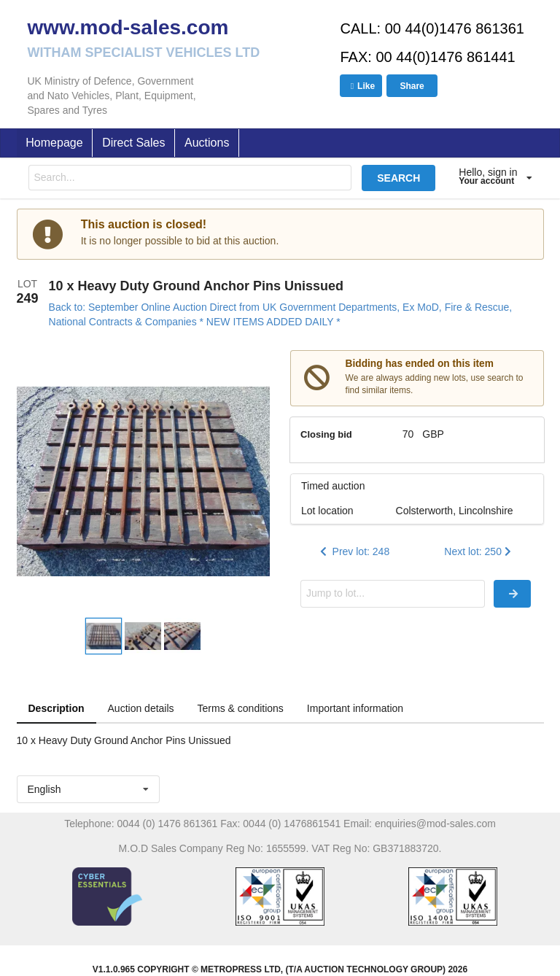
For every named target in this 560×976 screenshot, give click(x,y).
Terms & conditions (241, 708)
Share (412, 86)
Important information (355, 708)
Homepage (54, 143)
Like (361, 86)
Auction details (141, 708)
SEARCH (398, 178)
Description (57, 708)
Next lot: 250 (479, 551)
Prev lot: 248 (354, 551)
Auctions (207, 143)
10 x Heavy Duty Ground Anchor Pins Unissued (196, 286)
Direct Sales (133, 143)
